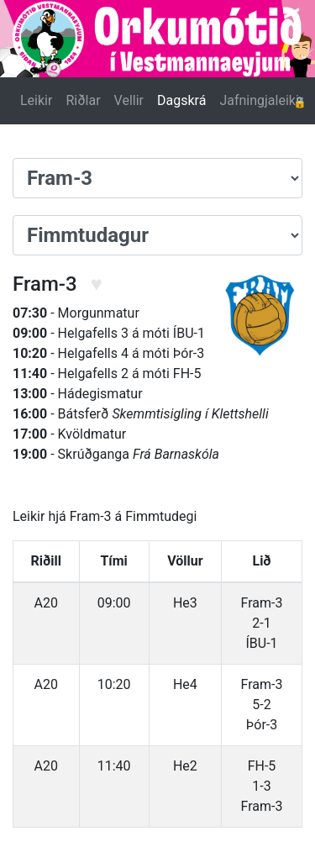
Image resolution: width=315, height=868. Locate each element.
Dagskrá (181, 100)
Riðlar (83, 100)
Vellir (129, 100)
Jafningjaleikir (261, 100)
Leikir (36, 100)
